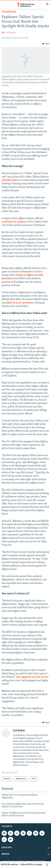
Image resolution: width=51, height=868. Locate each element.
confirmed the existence (14, 222)
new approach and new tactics (32, 677)
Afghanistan (9, 12)
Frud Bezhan (10, 33)
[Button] (46, 44)
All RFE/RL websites (10, 865)
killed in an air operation (19, 303)
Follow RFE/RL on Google (31, 865)
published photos (11, 180)
